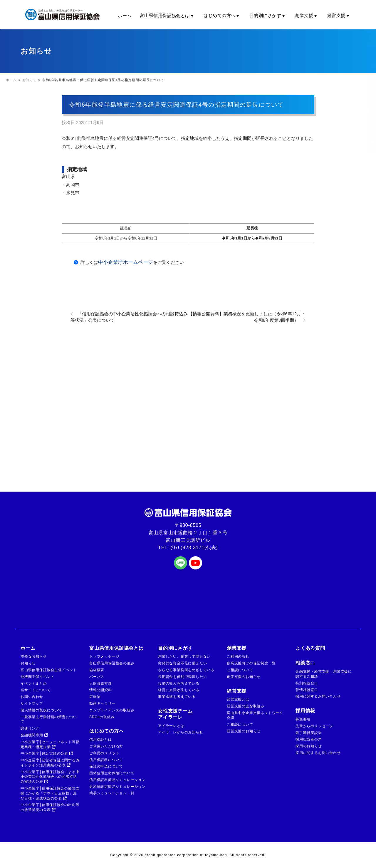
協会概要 (97, 670)
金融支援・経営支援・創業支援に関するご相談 (324, 674)
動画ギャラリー (103, 703)
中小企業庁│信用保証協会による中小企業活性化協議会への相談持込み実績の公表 (50, 777)
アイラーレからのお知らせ (181, 732)
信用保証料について (106, 760)
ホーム (125, 15)
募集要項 (303, 719)
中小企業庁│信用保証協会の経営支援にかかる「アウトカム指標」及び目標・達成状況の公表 (50, 793)
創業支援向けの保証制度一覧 (251, 663)
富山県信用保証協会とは (168, 16)
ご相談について (240, 670)
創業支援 (307, 16)
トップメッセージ (104, 656)
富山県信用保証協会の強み (112, 663)
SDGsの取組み (102, 717)
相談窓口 (305, 663)
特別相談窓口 (307, 683)
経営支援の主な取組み (246, 706)
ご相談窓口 (367, 132)
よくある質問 (310, 648)
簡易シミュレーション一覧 (112, 793)
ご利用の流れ (238, 656)
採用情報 (305, 711)
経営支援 (339, 16)
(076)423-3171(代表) (194, 548)
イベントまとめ (34, 683)
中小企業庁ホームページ (126, 262)
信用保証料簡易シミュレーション (117, 780)
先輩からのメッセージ (314, 726)
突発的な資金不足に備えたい (182, 663)
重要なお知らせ (34, 656)
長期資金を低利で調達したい (182, 677)
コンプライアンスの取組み (112, 710)
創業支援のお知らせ (244, 677)
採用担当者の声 (309, 739)
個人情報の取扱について (41, 710)
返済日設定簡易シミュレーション (117, 787)
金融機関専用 (34, 735)
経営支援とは (238, 699)
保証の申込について (106, 766)
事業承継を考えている (177, 697)
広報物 (95, 697)
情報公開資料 (101, 690)
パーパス (97, 677)
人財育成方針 (101, 683)
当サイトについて (36, 690)
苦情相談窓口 (307, 690)
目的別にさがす (268, 16)
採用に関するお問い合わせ (318, 696)
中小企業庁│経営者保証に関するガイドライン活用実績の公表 (50, 763)
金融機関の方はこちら (367, 78)
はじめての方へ (222, 16)
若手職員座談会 (309, 733)
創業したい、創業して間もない (184, 656)
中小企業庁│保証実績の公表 (47, 753)
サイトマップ (32, 703)
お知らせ (28, 663)
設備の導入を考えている (179, 683)
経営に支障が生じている (179, 690)
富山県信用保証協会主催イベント (49, 670)
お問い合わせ (32, 697)
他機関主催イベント (37, 677)
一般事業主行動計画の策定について (49, 719)
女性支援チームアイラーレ (175, 714)
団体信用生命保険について (112, 773)
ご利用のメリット (104, 753)
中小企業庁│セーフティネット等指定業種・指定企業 (50, 744)
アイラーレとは (171, 726)
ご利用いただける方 (106, 746)
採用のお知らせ (309, 746)
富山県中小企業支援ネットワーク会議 (255, 715)
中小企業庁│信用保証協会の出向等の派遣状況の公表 (50, 807)
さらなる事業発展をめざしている (186, 670)
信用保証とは (101, 740)
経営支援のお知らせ (244, 731)
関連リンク (30, 728)
